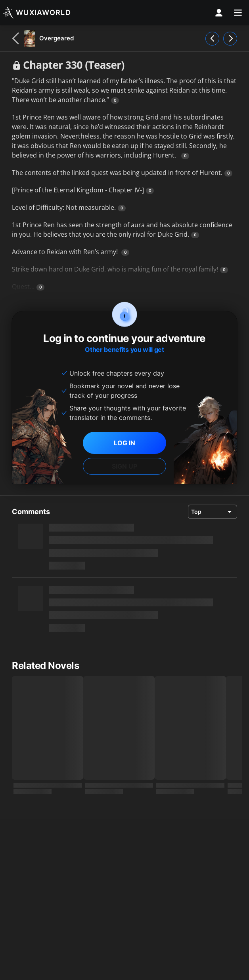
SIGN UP (125, 466)
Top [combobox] (196, 512)
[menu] (238, 13)
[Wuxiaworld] (37, 13)
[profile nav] (219, 13)
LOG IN (125, 443)
